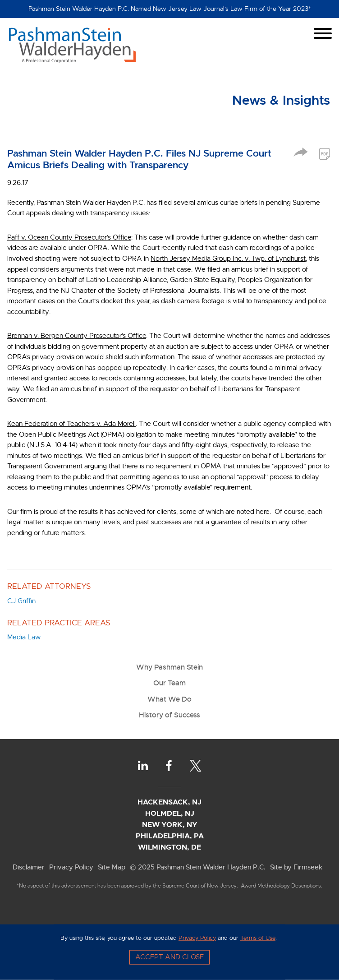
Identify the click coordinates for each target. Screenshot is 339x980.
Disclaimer (29, 867)
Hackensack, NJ (169, 802)
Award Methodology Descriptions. (282, 886)
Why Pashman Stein (169, 667)
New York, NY (170, 825)
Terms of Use (258, 938)
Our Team (169, 683)
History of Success (169, 715)
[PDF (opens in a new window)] (325, 154)
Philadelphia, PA (170, 836)
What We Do (169, 699)
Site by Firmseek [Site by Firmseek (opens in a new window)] (296, 867)
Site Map (112, 867)
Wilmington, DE (169, 847)
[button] (301, 154)
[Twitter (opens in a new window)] (196, 766)
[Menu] (323, 33)
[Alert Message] (169, 9)
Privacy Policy (71, 867)
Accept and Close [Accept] (169, 957)
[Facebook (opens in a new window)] (169, 766)
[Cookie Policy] (169, 952)
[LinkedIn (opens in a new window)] (143, 765)
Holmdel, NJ (170, 813)
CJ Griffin (21, 601)
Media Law (24, 637)
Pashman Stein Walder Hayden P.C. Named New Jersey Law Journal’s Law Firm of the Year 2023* (170, 9)
